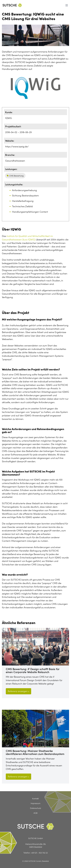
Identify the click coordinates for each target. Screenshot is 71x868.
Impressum (35, 803)
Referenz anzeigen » (18, 691)
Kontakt (35, 798)
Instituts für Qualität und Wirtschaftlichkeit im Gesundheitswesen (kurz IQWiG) (27, 238)
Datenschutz (36, 808)
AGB (35, 813)
